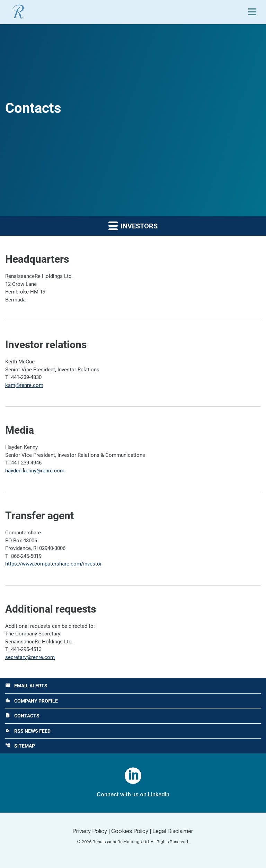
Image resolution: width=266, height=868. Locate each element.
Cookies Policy (130, 832)
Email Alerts (26, 686)
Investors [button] (133, 225)
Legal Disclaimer (173, 832)
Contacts (22, 716)
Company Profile (32, 701)
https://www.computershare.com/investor (54, 564)
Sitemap (20, 746)
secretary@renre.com (30, 657)
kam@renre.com (24, 385)
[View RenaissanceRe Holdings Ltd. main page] (18, 12)
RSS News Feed (28, 731)
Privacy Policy (90, 832)
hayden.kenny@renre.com (35, 471)
